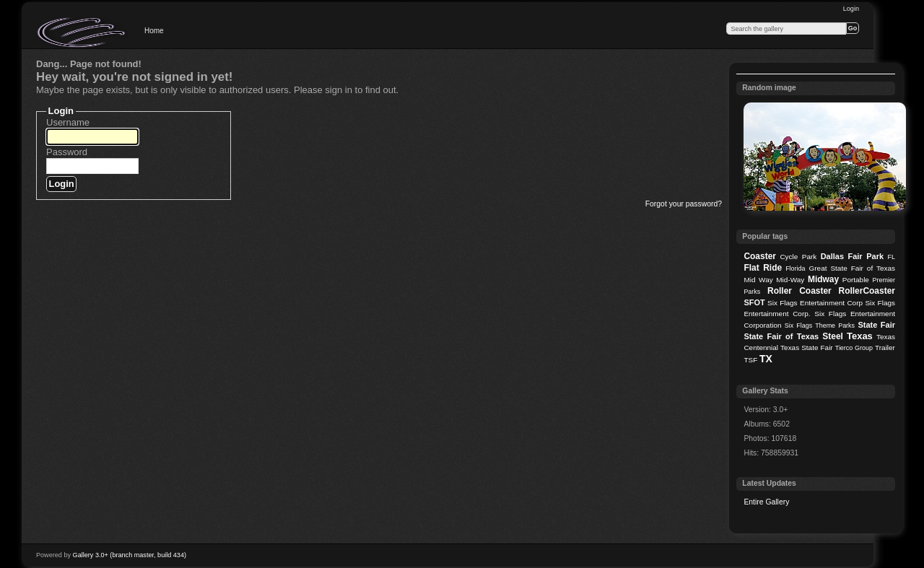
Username (68, 122)
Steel (833, 336)
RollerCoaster (867, 291)
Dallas (832, 256)
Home (154, 31)
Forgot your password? (684, 204)
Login (851, 9)
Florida (795, 268)
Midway (823, 279)
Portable (856, 280)
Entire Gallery (766, 502)
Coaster (760, 256)
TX (766, 359)
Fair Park (866, 256)
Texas (860, 336)
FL (892, 257)
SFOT (754, 302)
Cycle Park (798, 257)
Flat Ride (763, 268)
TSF (750, 360)
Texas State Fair (807, 348)
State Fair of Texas (781, 336)
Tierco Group (854, 348)
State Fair (876, 325)
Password (67, 152)
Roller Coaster (799, 291)
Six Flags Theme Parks (820, 325)
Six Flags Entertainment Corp (815, 303)
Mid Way (758, 280)
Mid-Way (790, 280)
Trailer (885, 348)
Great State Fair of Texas (852, 268)
